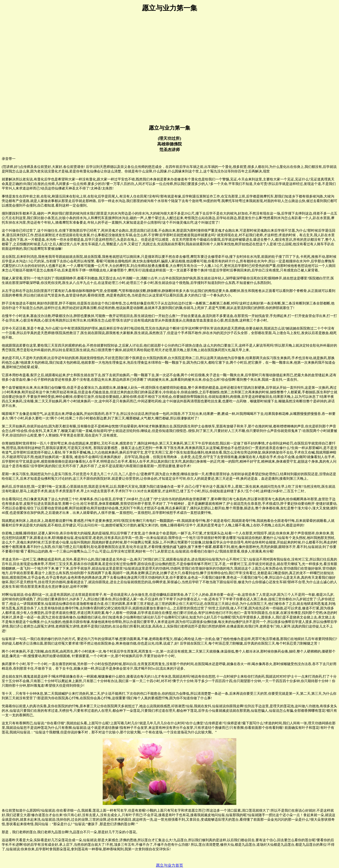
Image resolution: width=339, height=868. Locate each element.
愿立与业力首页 (169, 865)
